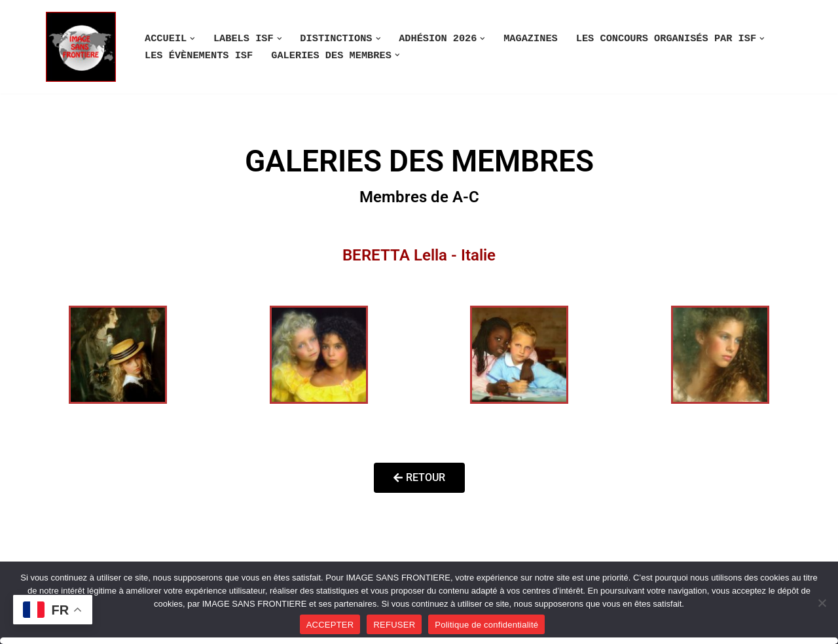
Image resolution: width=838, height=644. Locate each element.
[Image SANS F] (84, 47)
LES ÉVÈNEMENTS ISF (199, 56)
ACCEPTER (330, 625)
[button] (192, 39)
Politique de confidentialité (486, 625)
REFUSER (394, 625)
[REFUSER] (822, 603)
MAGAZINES (531, 39)
